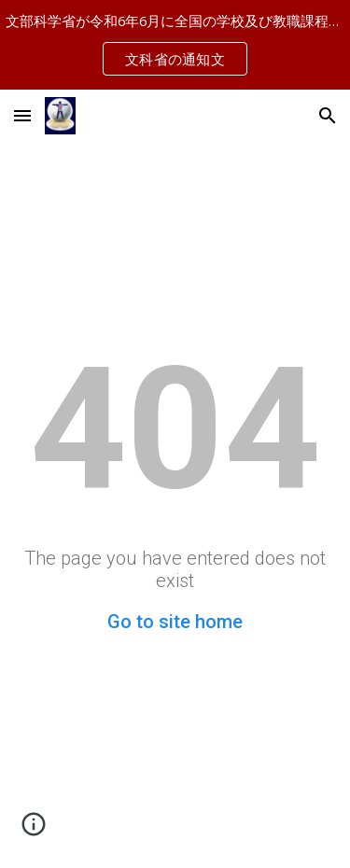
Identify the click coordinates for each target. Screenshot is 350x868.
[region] (175, 45)
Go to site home (175, 622)
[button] (22, 115)
